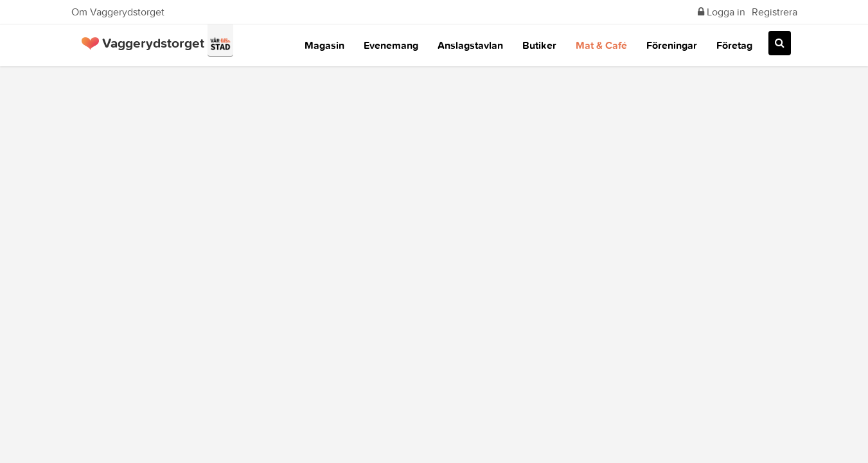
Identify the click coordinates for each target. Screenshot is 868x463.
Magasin (324, 45)
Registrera (775, 12)
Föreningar (672, 45)
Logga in (722, 12)
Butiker (539, 45)
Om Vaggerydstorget (118, 12)
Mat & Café (601, 45)
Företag (734, 45)
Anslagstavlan (470, 45)
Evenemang (391, 45)
